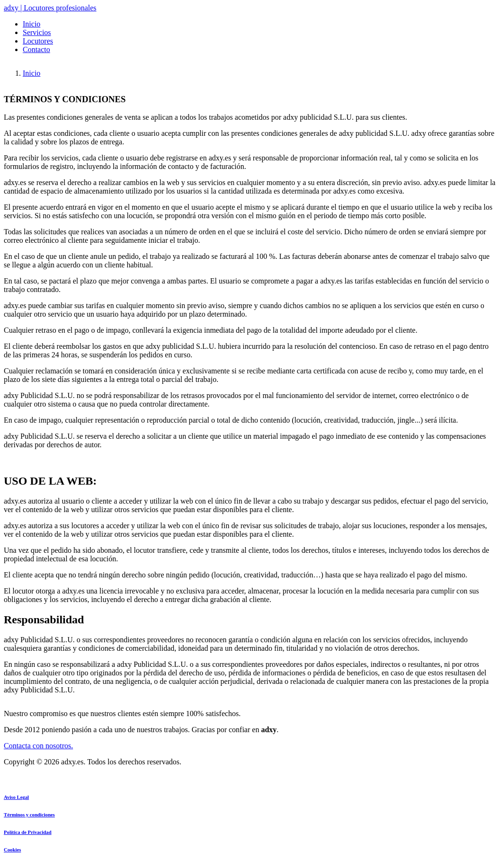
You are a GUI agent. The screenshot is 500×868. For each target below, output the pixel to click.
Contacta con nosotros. (38, 746)
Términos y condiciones (29, 815)
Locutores (38, 41)
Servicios (37, 32)
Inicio (31, 24)
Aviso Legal (16, 797)
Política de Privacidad (28, 832)
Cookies (12, 850)
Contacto (36, 49)
